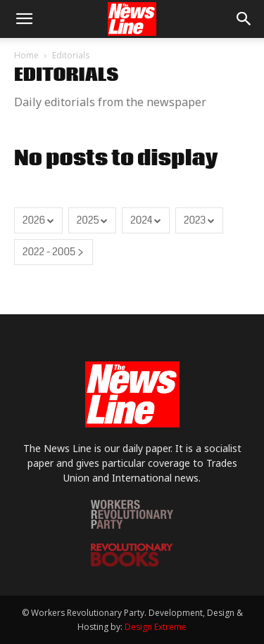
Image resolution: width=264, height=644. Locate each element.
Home (26, 55)
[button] (24, 19)
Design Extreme (156, 627)
